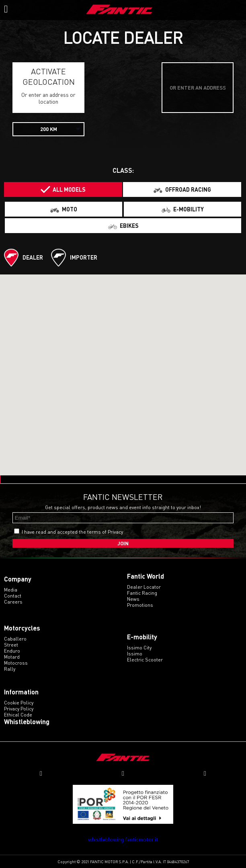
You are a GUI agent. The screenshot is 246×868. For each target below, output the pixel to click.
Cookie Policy (19, 703)
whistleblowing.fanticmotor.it (123, 839)
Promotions (140, 605)
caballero (15, 639)
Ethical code (18, 715)
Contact (13, 596)
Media (11, 590)
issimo (135, 654)
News (133, 599)
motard (12, 657)
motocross (16, 663)
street (11, 645)
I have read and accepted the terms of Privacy (72, 532)
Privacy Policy (19, 709)
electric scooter (145, 660)
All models (69, 189)
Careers (13, 602)
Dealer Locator (144, 587)
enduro (12, 651)
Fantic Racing (142, 593)
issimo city (139, 648)
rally (10, 669)
